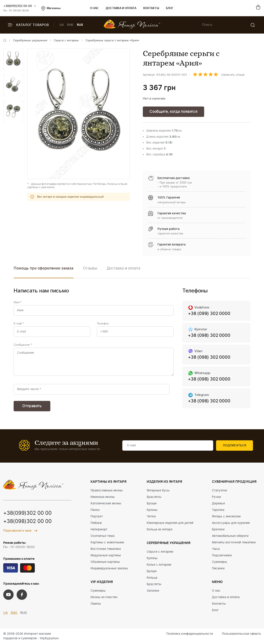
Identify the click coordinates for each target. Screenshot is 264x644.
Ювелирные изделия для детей (170, 523)
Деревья (218, 504)
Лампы (96, 604)
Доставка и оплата (121, 8)
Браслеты (154, 497)
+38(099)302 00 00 (18, 6)
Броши (152, 504)
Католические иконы (106, 504)
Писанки (218, 568)
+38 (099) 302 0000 (209, 314)
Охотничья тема (103, 536)
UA (62, 25)
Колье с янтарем (159, 565)
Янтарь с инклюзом (226, 516)
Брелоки (218, 529)
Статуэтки (219, 491)
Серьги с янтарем (66, 41)
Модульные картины (106, 555)
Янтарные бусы (158, 491)
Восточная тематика (106, 549)
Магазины (51, 8)
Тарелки (218, 510)
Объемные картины (105, 562)
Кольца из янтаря (160, 529)
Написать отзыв (233, 75)
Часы (216, 549)
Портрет (97, 516)
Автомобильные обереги (230, 536)
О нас (94, 8)
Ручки (216, 497)
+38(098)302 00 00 (27, 521)
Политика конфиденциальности (190, 634)
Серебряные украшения (30, 41)
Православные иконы (107, 491)
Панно (95, 510)
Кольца (152, 578)
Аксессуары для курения (231, 523)
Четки (151, 516)
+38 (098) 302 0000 (209, 336)
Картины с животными (107, 542)
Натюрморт (99, 529)
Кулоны (152, 510)
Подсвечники (222, 555)
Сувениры (98, 591)
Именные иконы (103, 497)
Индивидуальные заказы (109, 568)
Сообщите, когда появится (173, 112)
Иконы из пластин (104, 597)
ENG (70, 25)
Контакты (151, 8)
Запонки (153, 591)
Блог (170, 8)
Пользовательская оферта (241, 634)
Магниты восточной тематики (234, 542)
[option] (13, 59)
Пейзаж (96, 523)
